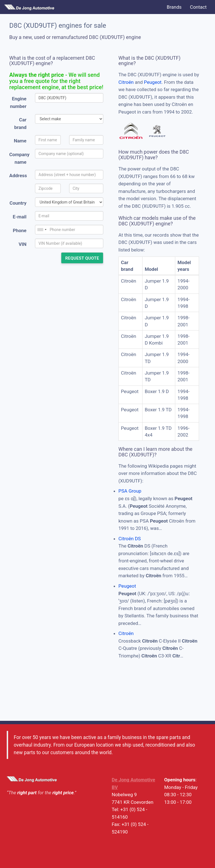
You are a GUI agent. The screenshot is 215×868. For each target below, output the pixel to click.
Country (18, 203)
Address (18, 176)
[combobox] (42, 230)
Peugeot (153, 82)
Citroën (126, 82)
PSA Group (130, 491)
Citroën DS (130, 539)
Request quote (82, 258)
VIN (22, 244)
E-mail (19, 217)
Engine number (18, 102)
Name (20, 141)
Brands (174, 7)
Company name (19, 158)
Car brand (20, 123)
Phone (20, 230)
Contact (198, 7)
